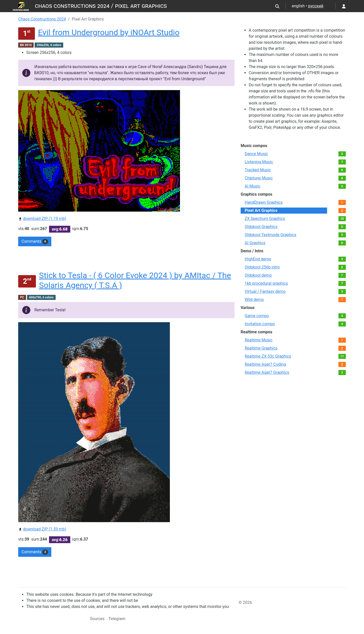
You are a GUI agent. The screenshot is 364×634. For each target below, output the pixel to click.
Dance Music (256, 154)
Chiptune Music (259, 178)
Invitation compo (260, 324)
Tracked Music (258, 170)
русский (316, 6)
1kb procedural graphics (266, 283)
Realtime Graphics (261, 348)
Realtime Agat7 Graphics (267, 372)
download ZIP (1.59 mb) (42, 529)
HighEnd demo (258, 259)
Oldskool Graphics (261, 227)
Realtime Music (259, 340)
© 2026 (245, 602)
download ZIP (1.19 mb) (42, 219)
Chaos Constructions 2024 (42, 19)
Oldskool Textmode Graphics (270, 235)
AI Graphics (255, 243)
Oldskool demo (258, 275)
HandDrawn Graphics (264, 202)
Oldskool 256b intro (262, 267)
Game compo (257, 316)
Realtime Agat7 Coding (265, 364)
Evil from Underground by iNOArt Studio (109, 32)
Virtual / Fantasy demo (265, 291)
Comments (35, 241)
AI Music (253, 186)
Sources (97, 619)
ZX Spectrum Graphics (265, 219)
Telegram (117, 619)
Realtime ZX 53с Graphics (268, 356)
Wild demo (254, 300)
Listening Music (259, 162)
